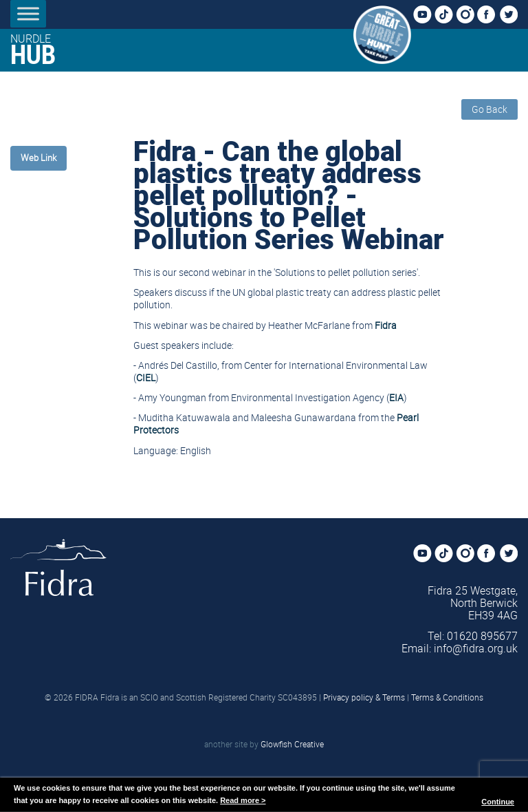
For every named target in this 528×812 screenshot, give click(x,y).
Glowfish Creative (292, 744)
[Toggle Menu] (28, 13)
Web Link (38, 158)
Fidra (386, 325)
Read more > (243, 800)
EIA (396, 397)
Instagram (469, 15)
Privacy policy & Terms (364, 697)
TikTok (448, 15)
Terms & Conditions (447, 697)
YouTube (426, 15)
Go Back (489, 109)
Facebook (490, 15)
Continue (498, 802)
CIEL (146, 377)
